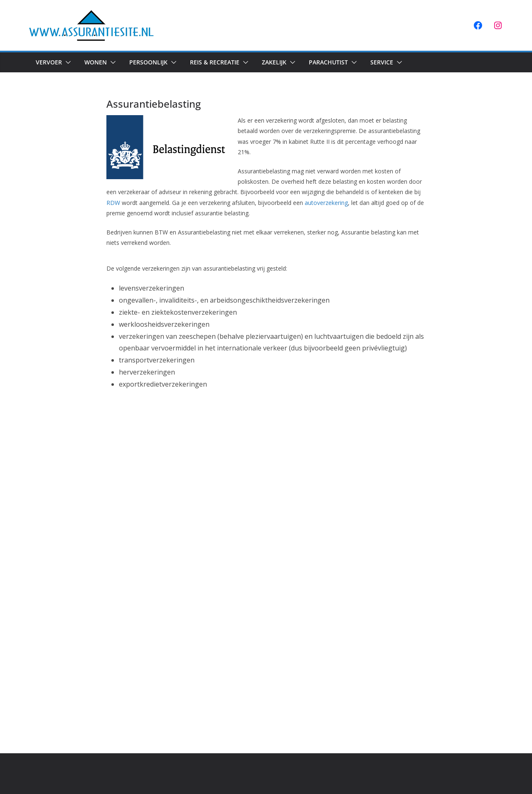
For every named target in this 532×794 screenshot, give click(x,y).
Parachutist (328, 62)
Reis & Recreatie (215, 62)
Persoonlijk (148, 62)
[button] (66, 62)
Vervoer (49, 62)
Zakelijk (274, 62)
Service (382, 62)
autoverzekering (326, 203)
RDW (113, 203)
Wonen (96, 62)
